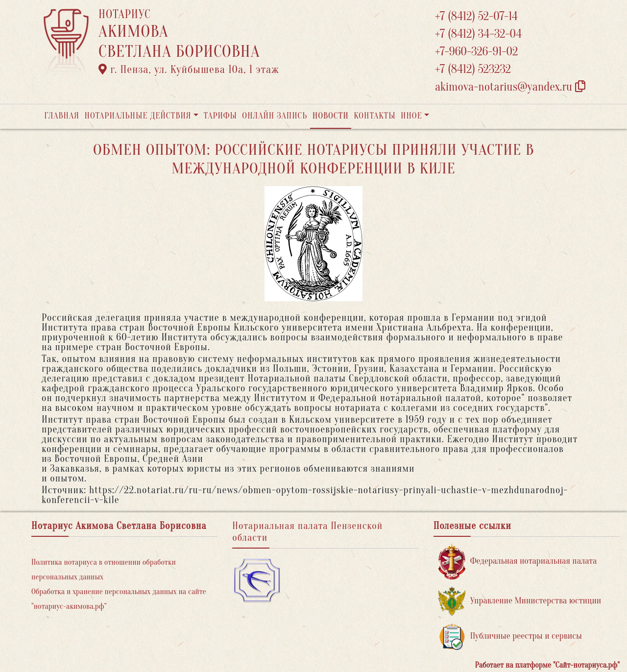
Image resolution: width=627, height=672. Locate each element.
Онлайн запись (275, 116)
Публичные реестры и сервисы (510, 636)
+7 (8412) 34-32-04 (479, 34)
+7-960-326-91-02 (477, 52)
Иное (411, 116)
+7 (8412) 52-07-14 (476, 16)
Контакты (374, 116)
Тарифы (220, 116)
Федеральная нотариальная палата (518, 562)
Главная (62, 116)
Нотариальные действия (138, 116)
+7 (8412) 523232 (473, 69)
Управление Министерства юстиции (520, 601)
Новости (331, 116)
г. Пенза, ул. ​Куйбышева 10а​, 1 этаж (189, 70)
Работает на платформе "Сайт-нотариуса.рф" (547, 665)
